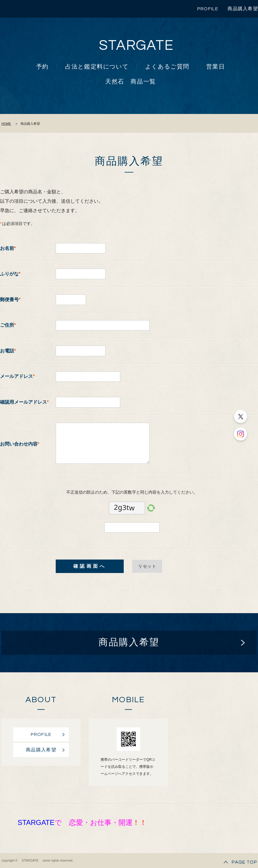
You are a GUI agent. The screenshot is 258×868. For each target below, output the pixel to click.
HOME (6, 124)
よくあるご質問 (167, 67)
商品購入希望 (243, 9)
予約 (42, 67)
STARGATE (136, 46)
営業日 (216, 67)
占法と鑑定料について (97, 67)
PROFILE (208, 9)
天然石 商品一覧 (131, 82)
